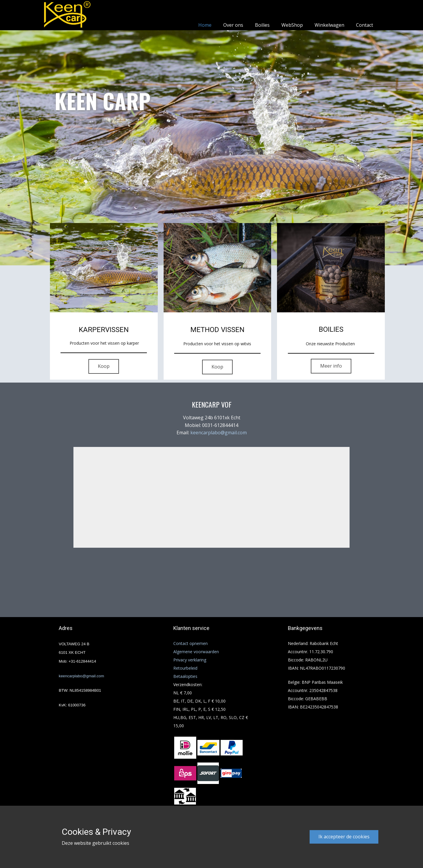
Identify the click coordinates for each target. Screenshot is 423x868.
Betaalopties (185, 676)
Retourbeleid (185, 668)
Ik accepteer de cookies (344, 837)
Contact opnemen (190, 643)
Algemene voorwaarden (196, 652)
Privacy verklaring (190, 660)
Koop (104, 366)
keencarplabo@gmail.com (219, 433)
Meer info (331, 366)
